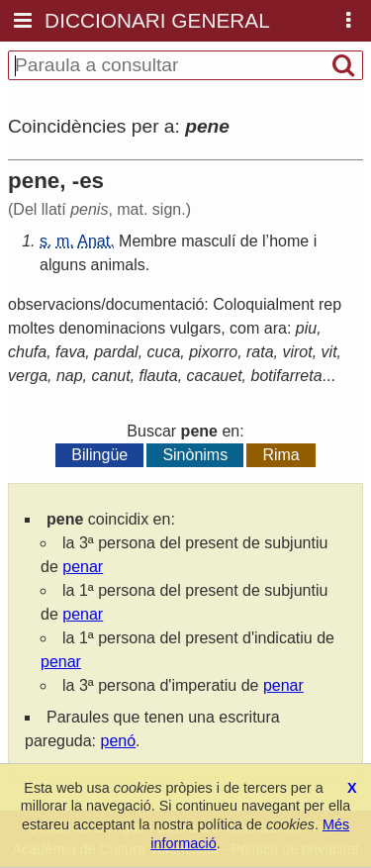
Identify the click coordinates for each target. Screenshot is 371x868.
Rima (280, 455)
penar (83, 567)
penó (119, 741)
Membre (148, 241)
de (249, 241)
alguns (63, 265)
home (289, 241)
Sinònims (195, 455)
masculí (208, 241)
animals (118, 265)
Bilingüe (99, 455)
